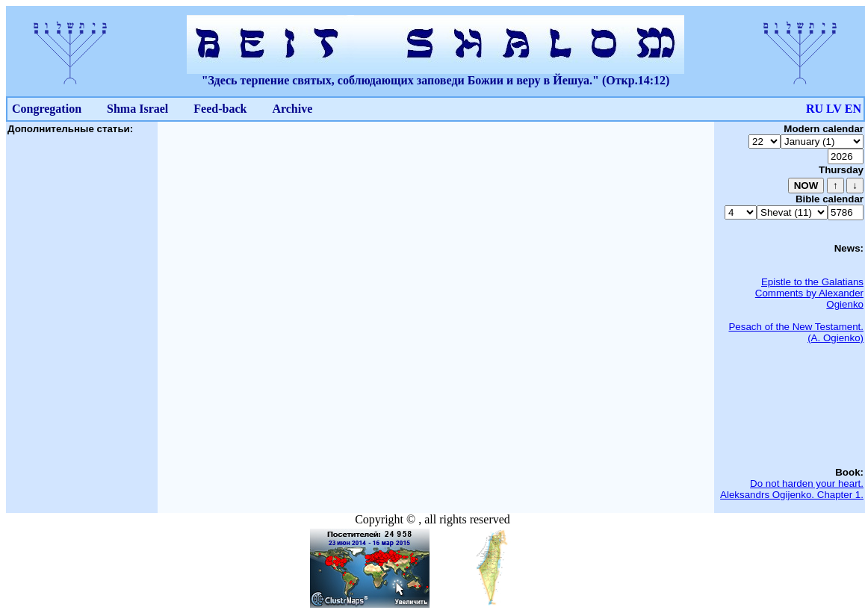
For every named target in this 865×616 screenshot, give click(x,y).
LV (834, 109)
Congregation (47, 109)
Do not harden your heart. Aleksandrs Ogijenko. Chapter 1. (792, 489)
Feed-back (220, 109)
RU (815, 109)
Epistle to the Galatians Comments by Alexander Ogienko (809, 293)
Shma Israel (137, 109)
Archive (292, 109)
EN (853, 109)
